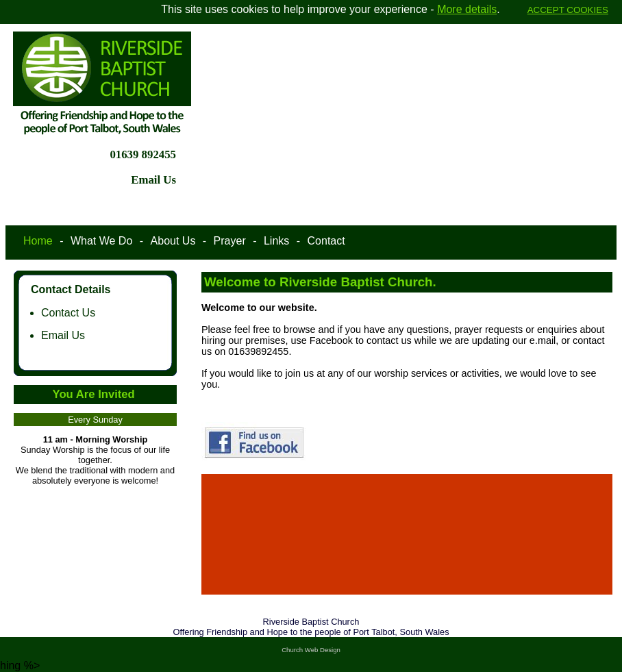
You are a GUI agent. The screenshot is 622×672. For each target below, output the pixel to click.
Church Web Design (311, 650)
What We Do (101, 241)
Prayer (230, 241)
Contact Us (68, 313)
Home (38, 241)
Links (276, 241)
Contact (326, 241)
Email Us (63, 335)
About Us (173, 241)
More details (467, 9)
